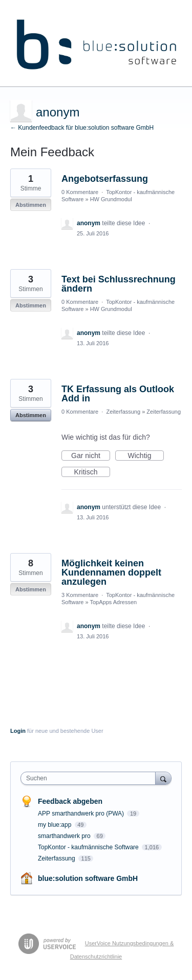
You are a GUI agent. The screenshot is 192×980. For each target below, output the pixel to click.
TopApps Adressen (113, 602)
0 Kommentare (80, 192)
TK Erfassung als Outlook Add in (118, 394)
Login (18, 731)
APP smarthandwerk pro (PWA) (82, 814)
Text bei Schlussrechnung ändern (119, 284)
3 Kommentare (80, 595)
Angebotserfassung (105, 179)
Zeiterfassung (123, 412)
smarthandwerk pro (65, 836)
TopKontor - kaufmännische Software (89, 847)
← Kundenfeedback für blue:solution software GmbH (82, 128)
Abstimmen (31, 205)
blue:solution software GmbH (88, 878)
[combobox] (90, 778)
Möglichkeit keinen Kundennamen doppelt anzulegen (111, 572)
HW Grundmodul (111, 199)
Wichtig (146, 456)
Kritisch (92, 472)
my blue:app (56, 825)
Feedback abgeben (70, 801)
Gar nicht (91, 456)
